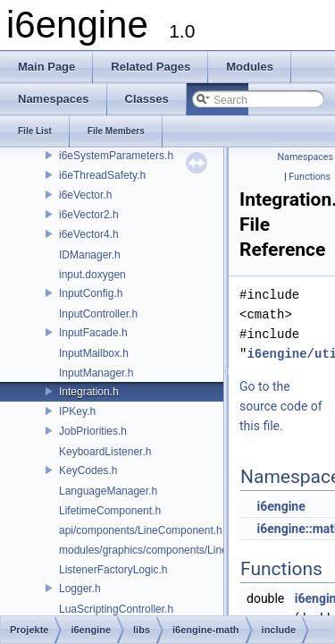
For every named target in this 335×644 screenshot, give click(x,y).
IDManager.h (90, 255)
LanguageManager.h (108, 491)
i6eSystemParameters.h (116, 156)
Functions (310, 177)
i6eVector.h (85, 195)
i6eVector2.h (89, 215)
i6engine (281, 506)
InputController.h (98, 314)
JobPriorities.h (93, 431)
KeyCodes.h (88, 470)
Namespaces (306, 157)
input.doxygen (92, 275)
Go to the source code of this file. (281, 406)
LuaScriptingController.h (116, 609)
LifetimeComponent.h (110, 511)
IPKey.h (77, 411)
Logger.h (80, 589)
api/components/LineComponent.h (141, 530)
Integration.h (89, 392)
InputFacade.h (93, 333)
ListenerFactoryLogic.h (113, 570)
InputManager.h (96, 373)
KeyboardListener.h (105, 452)
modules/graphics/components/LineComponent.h (176, 550)
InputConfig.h (91, 293)
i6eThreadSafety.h (102, 175)
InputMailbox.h (94, 353)
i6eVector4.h (89, 234)
